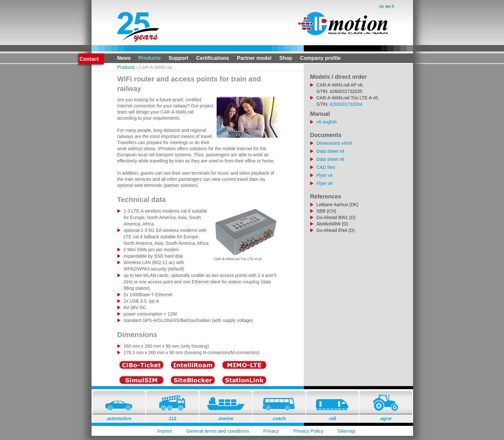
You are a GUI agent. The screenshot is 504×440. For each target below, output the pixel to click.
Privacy (271, 431)
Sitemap (346, 431)
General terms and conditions (218, 431)
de (382, 6)
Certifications (212, 58)
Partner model (254, 58)
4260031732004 (346, 104)
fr (393, 6)
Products (150, 58)
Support (179, 58)
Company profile (320, 58)
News (124, 58)
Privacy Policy (308, 431)
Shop (286, 58)
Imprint (165, 431)
